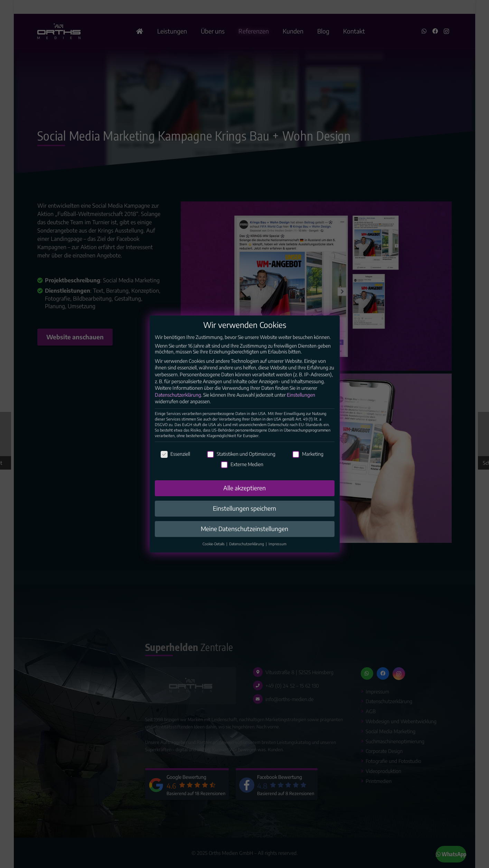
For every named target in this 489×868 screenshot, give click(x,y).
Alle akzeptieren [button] (244, 496)
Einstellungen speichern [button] (244, 516)
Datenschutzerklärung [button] (247, 552)
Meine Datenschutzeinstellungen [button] (244, 537)
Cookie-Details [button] (214, 552)
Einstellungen (301, 403)
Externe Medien (242, 472)
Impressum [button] (278, 552)
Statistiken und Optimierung (241, 462)
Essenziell (175, 462)
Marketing (308, 462)
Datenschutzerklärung (178, 403)
